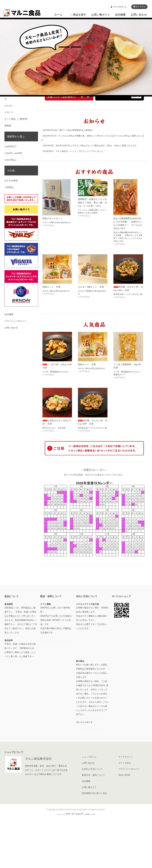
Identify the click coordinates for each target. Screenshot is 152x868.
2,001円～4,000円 (13, 199)
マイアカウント (120, 7)
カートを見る (125, 809)
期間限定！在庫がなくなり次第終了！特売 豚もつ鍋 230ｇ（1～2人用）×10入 (93, 248)
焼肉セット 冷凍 (51, 333)
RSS (121, 821)
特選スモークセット (52, 264)
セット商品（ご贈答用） (17, 165)
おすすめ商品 (11, 226)
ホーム (58, 15)
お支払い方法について (92, 815)
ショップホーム (89, 803)
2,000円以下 (11, 192)
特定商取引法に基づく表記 (94, 839)
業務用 (8, 171)
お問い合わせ (139, 15)
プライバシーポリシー (16, 367)
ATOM (127, 821)
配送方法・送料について (93, 821)
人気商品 (9, 233)
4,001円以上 (11, 206)
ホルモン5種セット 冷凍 (91, 333)
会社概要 (120, 15)
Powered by (76, 860)
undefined (64, 91)
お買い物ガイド (101, 15)
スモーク (9, 158)
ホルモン (9, 151)
